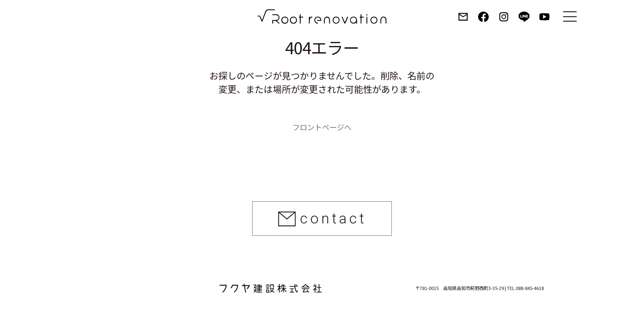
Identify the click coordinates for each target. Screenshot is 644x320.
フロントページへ (322, 127)
